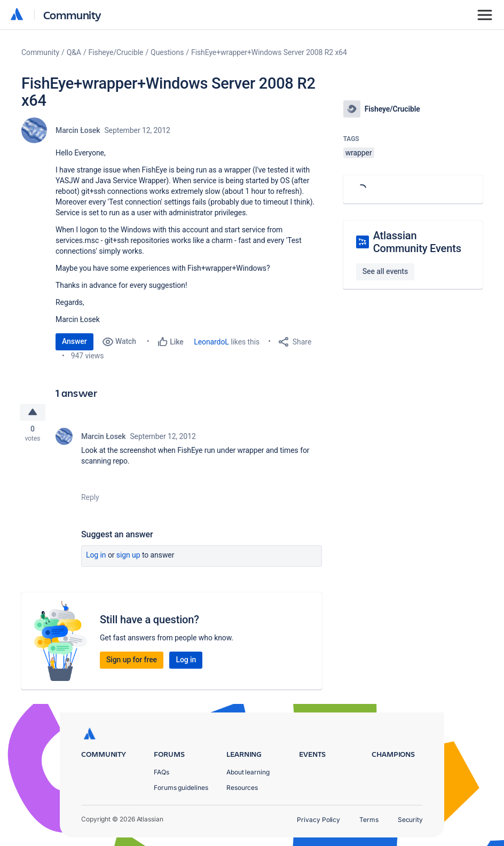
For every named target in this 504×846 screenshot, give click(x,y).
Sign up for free (132, 661)
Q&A (74, 52)
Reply (90, 499)
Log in (96, 557)
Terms (369, 820)
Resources (242, 788)
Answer (74, 341)
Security (410, 820)
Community (72, 15)
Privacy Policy (318, 820)
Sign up (128, 557)
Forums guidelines (181, 788)
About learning (248, 772)
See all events (385, 271)
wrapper (359, 153)
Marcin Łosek (78, 130)
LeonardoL (211, 342)
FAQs (162, 772)
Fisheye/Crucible (116, 52)
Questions (167, 52)
